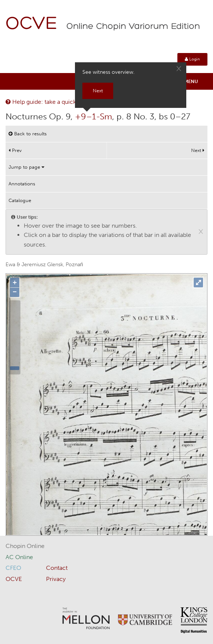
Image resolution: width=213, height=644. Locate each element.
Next (198, 150)
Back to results (28, 134)
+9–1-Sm (94, 116)
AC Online (19, 557)
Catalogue (20, 200)
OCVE (32, 24)
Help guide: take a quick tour (47, 102)
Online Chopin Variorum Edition (133, 27)
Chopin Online (25, 546)
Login (192, 59)
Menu (191, 81)
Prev (15, 150)
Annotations (22, 184)
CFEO (13, 568)
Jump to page (26, 167)
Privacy (56, 579)
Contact (57, 568)
